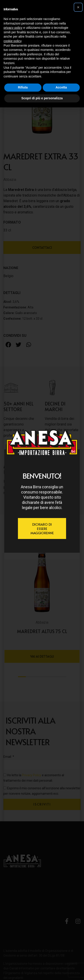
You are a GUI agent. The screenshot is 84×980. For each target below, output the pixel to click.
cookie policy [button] (12, 41)
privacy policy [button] (13, 28)
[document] (42, 490)
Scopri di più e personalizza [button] (42, 98)
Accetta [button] (61, 87)
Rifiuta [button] (23, 87)
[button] (78, 7)
